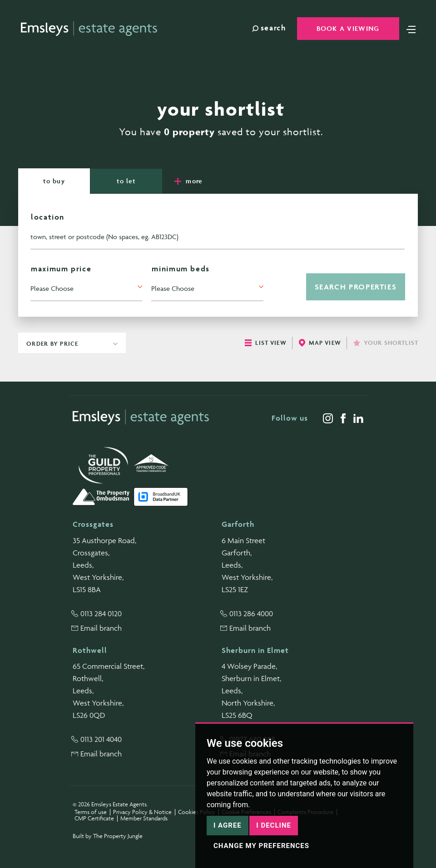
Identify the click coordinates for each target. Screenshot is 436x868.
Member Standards (144, 818)
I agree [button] (228, 825)
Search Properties (356, 287)
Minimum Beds (181, 269)
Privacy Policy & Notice (142, 812)
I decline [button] (274, 825)
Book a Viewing (348, 28)
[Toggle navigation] (411, 29)
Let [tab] (126, 181)
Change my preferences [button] (261, 846)
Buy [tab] (54, 181)
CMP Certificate (94, 818)
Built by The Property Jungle (108, 836)
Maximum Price (61, 269)
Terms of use (91, 812)
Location (48, 217)
